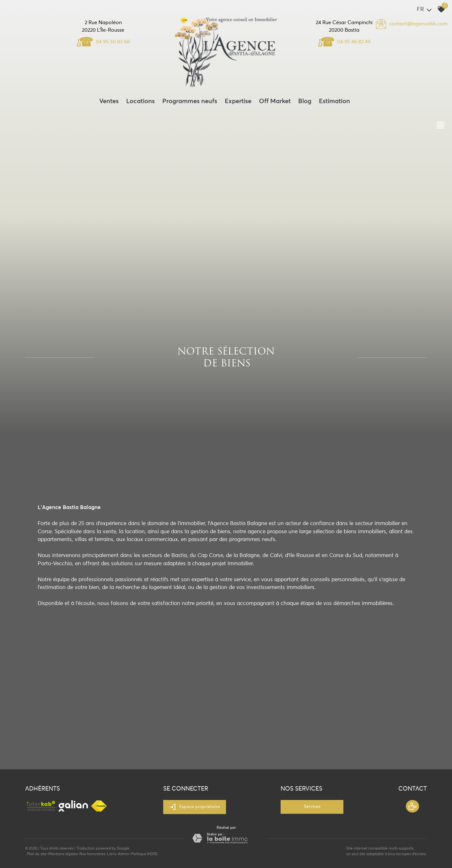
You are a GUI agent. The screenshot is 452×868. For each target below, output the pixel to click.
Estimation (334, 101)
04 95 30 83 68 (103, 42)
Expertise (238, 101)
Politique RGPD (144, 854)
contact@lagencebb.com (418, 24)
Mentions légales (63, 854)
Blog (305, 101)
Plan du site (37, 854)
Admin (124, 854)
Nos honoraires (92, 854)
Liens (112, 854)
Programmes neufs (190, 101)
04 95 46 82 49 (344, 42)
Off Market (275, 101)
